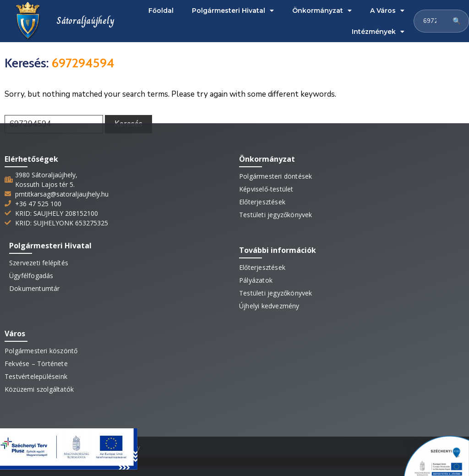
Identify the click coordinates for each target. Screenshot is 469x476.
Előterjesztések (262, 202)
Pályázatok (256, 280)
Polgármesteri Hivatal (233, 11)
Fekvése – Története (36, 364)
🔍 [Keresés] (457, 21)
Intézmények (378, 32)
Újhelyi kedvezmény (269, 306)
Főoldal (161, 11)
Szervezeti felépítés (39, 263)
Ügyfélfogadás (31, 276)
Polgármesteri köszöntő (41, 351)
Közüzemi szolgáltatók (39, 389)
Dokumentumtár (35, 288)
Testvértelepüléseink (36, 376)
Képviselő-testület (266, 189)
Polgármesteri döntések (275, 176)
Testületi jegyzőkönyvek (276, 215)
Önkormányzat (322, 11)
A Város (387, 11)
